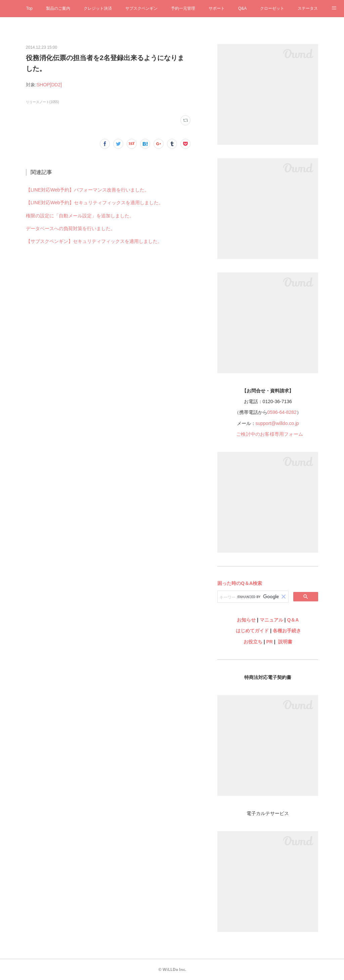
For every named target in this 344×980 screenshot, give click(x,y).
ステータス (308, 8)
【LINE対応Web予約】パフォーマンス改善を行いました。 (88, 190)
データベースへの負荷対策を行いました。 (71, 228)
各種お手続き (287, 631)
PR (270, 642)
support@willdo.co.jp (277, 423)
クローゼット (272, 8)
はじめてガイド (252, 631)
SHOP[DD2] (49, 85)
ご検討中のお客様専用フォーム (270, 434)
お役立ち (253, 642)
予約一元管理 (183, 8)
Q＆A (293, 620)
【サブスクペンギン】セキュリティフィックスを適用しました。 (94, 241)
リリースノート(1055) (42, 102)
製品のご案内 (58, 8)
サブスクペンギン (141, 8)
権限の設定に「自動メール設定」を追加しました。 (80, 216)
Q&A (242, 8)
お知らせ (246, 620)
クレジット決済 (98, 8)
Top (29, 8)
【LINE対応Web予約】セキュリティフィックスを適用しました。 (95, 203)
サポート (217, 8)
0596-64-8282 (282, 412)
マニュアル (271, 620)
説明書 (285, 642)
